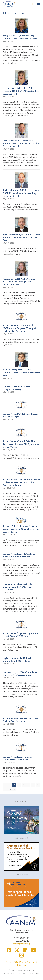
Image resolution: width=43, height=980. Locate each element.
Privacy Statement (28, 962)
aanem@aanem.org (22, 944)
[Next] (14, 789)
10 (10, 789)
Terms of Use (12, 962)
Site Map (22, 965)
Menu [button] (36, 4)
